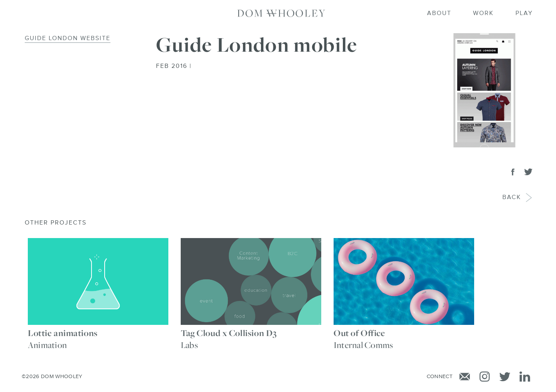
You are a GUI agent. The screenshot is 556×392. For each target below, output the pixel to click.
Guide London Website (68, 39)
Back (512, 198)
